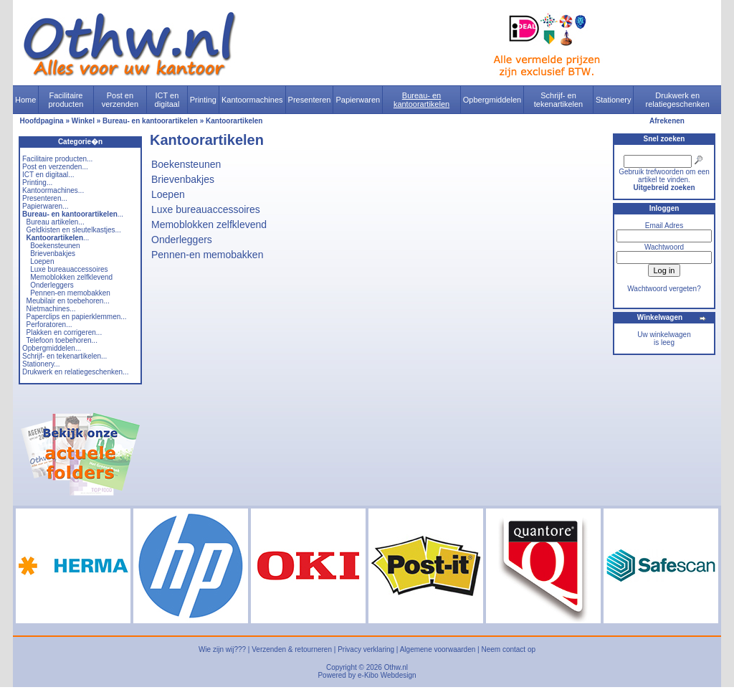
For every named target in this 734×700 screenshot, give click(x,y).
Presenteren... (45, 198)
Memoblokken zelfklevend (71, 277)
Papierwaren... (45, 206)
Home (25, 100)
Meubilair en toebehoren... (68, 301)
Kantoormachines (252, 100)
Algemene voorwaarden (438, 649)
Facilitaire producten (66, 100)
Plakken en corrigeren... (65, 332)
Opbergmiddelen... (52, 348)
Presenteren (310, 100)
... (73, 214)
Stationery (614, 100)
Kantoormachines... (53, 190)
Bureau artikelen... (56, 222)
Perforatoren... (49, 325)
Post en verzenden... (55, 167)
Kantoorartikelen (234, 121)
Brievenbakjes (53, 254)
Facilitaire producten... (57, 159)
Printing (203, 100)
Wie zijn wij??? (222, 649)
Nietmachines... (51, 309)
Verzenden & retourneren (292, 649)
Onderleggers (52, 285)
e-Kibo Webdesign (387, 675)
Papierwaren (358, 100)
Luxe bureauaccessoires (69, 269)
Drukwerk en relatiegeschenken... (75, 372)
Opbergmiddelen (492, 100)
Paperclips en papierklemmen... (77, 317)
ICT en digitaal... (48, 175)
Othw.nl (396, 667)
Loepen (42, 261)
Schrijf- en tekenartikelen (559, 100)
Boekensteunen (55, 246)
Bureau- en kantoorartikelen (421, 100)
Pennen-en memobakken (70, 293)
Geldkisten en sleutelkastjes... (74, 230)
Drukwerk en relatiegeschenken (678, 100)
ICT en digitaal (167, 100)
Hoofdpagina (42, 121)
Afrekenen (667, 121)
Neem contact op (508, 649)
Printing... (37, 183)
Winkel (83, 121)
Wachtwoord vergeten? (664, 289)
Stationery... (41, 364)
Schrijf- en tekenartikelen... (65, 356)
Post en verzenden (120, 100)
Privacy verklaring (366, 649)
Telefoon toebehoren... (62, 340)
